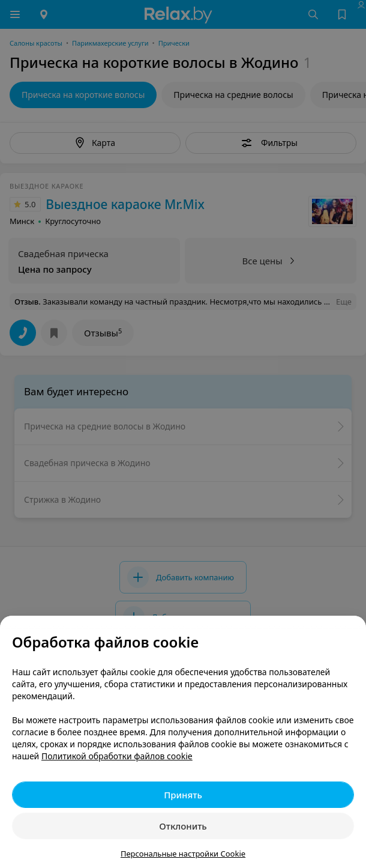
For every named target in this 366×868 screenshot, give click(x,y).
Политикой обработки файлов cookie (117, 756)
